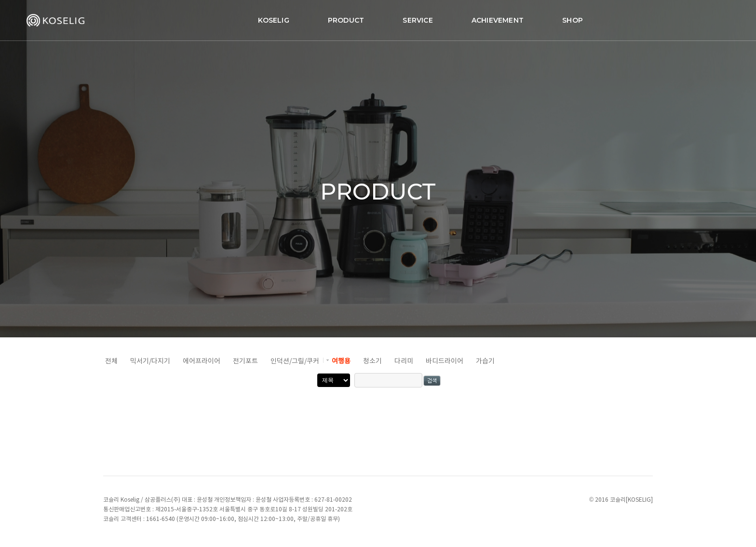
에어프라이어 (202, 361)
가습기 (485, 361)
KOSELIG (231, 17)
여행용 (341, 361)
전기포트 (245, 361)
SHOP (530, 17)
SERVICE (375, 17)
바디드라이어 (445, 361)
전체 (111, 361)
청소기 (372, 361)
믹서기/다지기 (150, 361)
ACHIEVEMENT (455, 17)
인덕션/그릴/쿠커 (295, 361)
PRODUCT (304, 17)
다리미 (404, 361)
